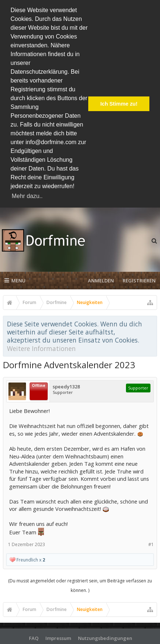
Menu (15, 280)
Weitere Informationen (41, 348)
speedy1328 (66, 387)
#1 (151, 544)
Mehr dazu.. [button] (27, 196)
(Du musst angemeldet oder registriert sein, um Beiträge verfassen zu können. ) (80, 585)
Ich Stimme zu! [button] (119, 104)
